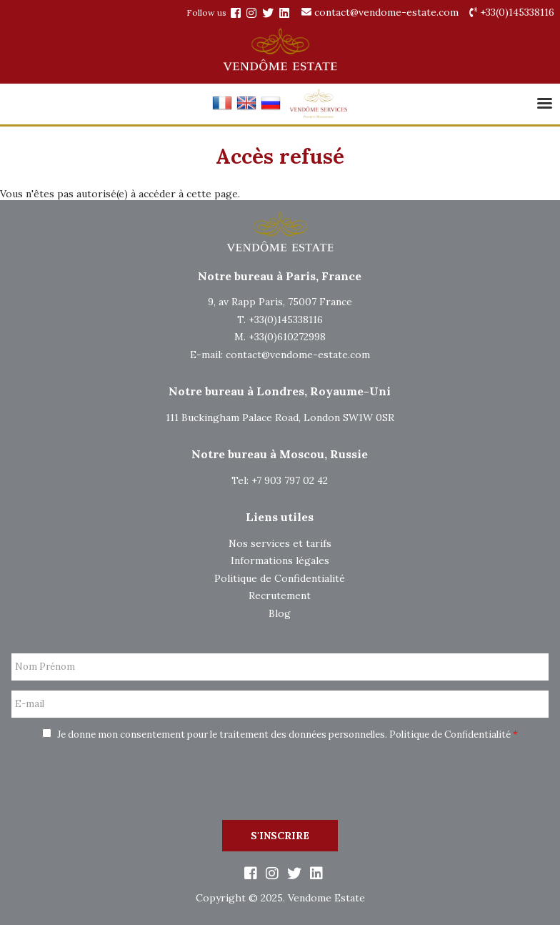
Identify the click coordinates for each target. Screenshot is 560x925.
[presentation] (280, 782)
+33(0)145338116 (512, 12)
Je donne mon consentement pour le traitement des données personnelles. (280, 734)
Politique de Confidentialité (280, 578)
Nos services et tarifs (280, 543)
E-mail (30, 704)
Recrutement (280, 595)
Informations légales (280, 560)
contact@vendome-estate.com (380, 12)
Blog (280, 613)
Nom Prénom (45, 667)
